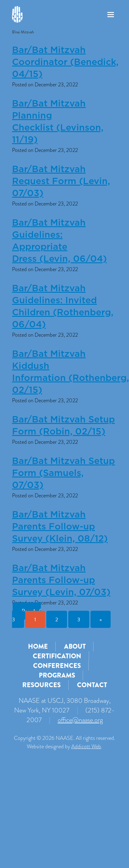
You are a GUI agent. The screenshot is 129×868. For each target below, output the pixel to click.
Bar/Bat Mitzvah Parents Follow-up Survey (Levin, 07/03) (61, 580)
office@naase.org (80, 720)
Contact (92, 685)
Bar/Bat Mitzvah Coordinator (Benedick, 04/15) (65, 62)
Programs (57, 675)
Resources (41, 685)
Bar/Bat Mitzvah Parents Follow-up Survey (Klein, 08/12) (60, 527)
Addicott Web (86, 746)
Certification (57, 656)
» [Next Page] (101, 619)
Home (38, 646)
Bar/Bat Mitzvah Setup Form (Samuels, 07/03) (63, 473)
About (75, 646)
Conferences (57, 666)
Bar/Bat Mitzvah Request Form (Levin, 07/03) (61, 181)
